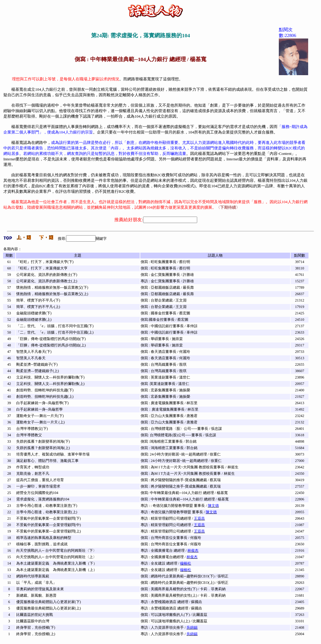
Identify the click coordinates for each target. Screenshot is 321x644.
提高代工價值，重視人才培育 (40, 480)
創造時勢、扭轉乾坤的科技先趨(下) (45, 390)
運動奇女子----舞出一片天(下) (40, 416)
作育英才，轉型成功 (33, 467)
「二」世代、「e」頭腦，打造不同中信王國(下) (55, 326)
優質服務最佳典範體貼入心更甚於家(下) (49, 602)
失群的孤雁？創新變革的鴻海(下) (43, 441)
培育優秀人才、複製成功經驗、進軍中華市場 (53, 454)
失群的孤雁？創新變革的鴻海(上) (43, 448)
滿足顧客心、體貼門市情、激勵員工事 (47, 461)
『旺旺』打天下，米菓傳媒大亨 (42, 268)
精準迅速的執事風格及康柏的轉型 (44, 538)
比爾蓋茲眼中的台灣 (33, 621)
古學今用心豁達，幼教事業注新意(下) (47, 506)
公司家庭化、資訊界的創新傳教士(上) (47, 281)
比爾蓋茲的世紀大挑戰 (35, 615)
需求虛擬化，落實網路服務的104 (43, 499)
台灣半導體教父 (29, 435)
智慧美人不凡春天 (31, 358)
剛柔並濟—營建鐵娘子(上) (38, 371)
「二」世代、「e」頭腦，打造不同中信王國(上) (55, 332)
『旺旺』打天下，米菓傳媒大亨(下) (45, 262)
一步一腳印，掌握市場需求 (38, 486)
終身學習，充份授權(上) (36, 634)
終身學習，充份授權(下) (36, 628)
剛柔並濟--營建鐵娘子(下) (37, 364)
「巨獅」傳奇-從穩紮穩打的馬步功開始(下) (51, 339)
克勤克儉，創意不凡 (33, 474)
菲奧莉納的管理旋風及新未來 (40, 589)
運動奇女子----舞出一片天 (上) (41, 422)
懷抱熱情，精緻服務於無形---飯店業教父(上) (52, 294)
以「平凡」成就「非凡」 (36, 583)
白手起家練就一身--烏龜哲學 (39, 409)
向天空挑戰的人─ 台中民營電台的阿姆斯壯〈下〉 (57, 551)
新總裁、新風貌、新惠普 (36, 595)
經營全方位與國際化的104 (37, 493)
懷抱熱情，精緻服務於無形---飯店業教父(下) (52, 287)
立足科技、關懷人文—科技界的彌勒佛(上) (50, 384)
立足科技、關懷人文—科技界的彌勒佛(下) (50, 377)
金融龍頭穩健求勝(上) (34, 320)
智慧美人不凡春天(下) (34, 352)
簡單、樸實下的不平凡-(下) (38, 300)
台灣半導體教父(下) (32, 429)
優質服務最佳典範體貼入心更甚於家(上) (49, 608)
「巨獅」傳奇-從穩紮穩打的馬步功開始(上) (51, 345)
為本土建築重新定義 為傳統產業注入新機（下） (57, 563)
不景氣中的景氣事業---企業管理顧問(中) (49, 525)
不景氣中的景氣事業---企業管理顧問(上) (49, 531)
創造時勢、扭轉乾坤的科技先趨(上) (45, 397)
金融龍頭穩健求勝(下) (34, 313)
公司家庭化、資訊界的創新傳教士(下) (47, 275)
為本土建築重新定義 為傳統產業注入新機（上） (57, 570)
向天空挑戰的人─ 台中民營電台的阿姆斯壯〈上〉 (57, 557)
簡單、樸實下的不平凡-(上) (38, 307)
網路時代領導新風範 (33, 576)
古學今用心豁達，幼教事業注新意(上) (47, 512)
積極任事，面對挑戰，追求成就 (42, 544)
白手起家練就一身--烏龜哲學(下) (42, 403)
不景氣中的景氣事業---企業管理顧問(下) (49, 518)
